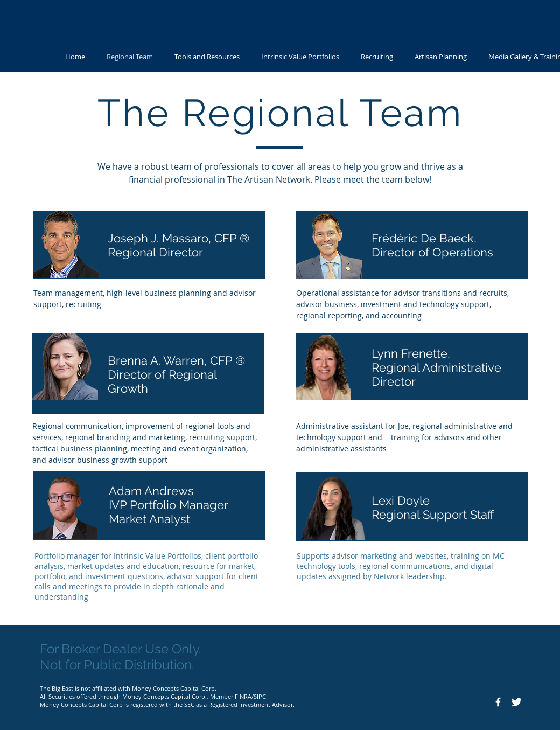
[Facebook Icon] (498, 702)
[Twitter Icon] (516, 702)
